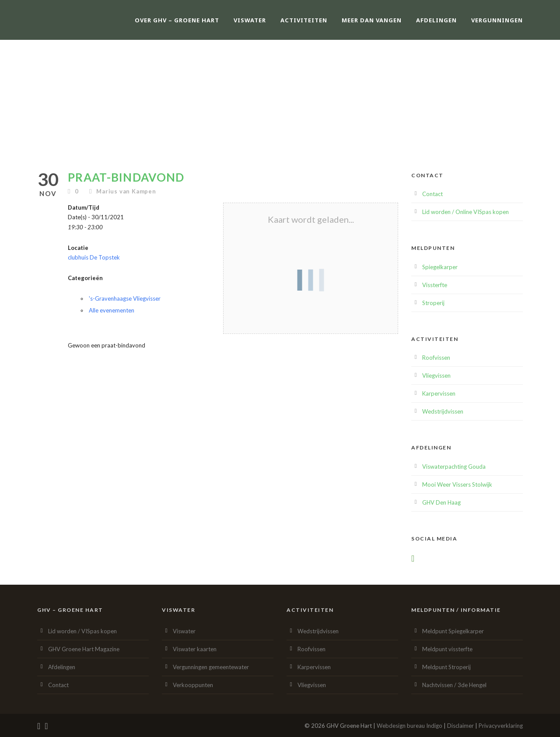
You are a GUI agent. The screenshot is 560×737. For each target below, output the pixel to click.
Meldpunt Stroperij (446, 667)
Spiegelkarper (440, 267)
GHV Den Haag (441, 502)
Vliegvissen (436, 376)
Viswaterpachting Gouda (454, 467)
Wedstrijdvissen (443, 411)
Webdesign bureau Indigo (409, 726)
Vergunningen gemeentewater (211, 667)
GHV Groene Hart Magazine (84, 649)
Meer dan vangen (372, 20)
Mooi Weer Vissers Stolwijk (457, 484)
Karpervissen (439, 393)
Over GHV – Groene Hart (177, 20)
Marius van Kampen (126, 191)
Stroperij (433, 303)
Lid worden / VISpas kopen (82, 631)
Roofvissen (436, 358)
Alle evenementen (112, 310)
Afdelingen (436, 20)
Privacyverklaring (501, 726)
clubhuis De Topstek (94, 257)
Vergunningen (497, 20)
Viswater (250, 20)
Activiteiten (304, 20)
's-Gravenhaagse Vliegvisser (125, 298)
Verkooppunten (193, 685)
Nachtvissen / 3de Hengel (454, 685)
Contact (432, 194)
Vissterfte (435, 285)
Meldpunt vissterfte (447, 649)
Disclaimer (460, 726)
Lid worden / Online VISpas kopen (465, 212)
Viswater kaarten (195, 649)
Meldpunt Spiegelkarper (453, 631)
